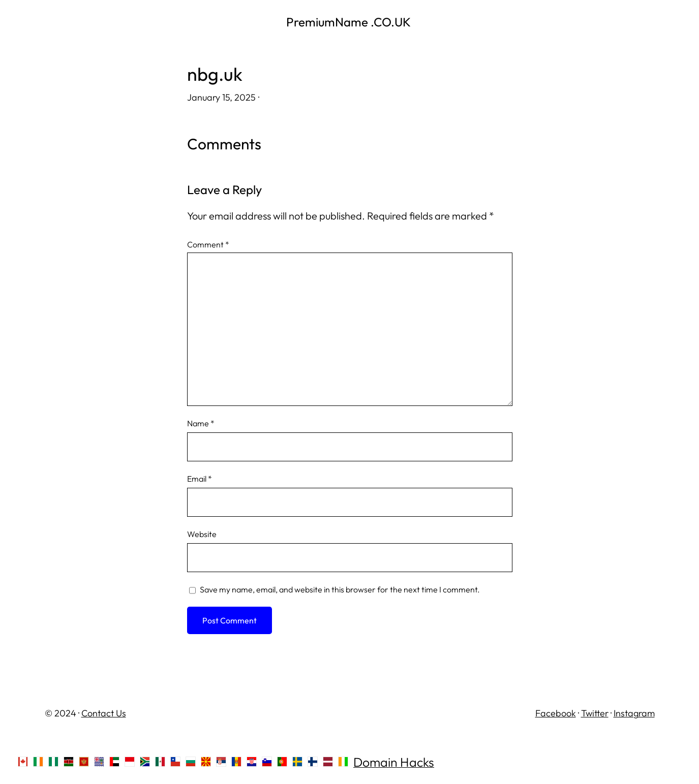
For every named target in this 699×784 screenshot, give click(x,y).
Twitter (595, 713)
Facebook (556, 713)
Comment (208, 244)
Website (202, 534)
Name (201, 423)
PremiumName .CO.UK (350, 22)
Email (200, 479)
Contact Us (104, 713)
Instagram (634, 713)
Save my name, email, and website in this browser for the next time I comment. (340, 589)
